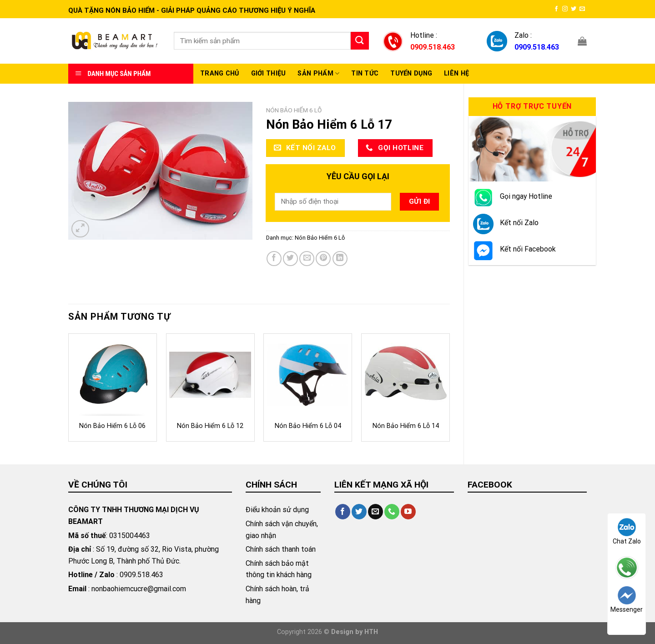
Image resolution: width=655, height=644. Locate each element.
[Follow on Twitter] (574, 9)
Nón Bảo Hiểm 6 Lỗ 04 (308, 426)
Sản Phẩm (318, 73)
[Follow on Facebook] (556, 9)
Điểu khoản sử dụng (277, 510)
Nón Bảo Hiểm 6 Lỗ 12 (210, 426)
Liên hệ (456, 73)
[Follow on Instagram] (565, 9)
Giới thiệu (269, 73)
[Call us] (392, 512)
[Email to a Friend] (307, 259)
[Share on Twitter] (290, 259)
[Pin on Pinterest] (323, 259)
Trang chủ (220, 73)
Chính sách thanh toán (281, 549)
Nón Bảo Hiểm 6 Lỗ (294, 110)
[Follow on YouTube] (408, 512)
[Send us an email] (582, 9)
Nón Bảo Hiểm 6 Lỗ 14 (406, 426)
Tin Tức (365, 73)
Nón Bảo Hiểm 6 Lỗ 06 (112, 426)
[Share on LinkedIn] (340, 259)
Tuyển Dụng (411, 73)
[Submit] (360, 41)
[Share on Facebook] (274, 259)
